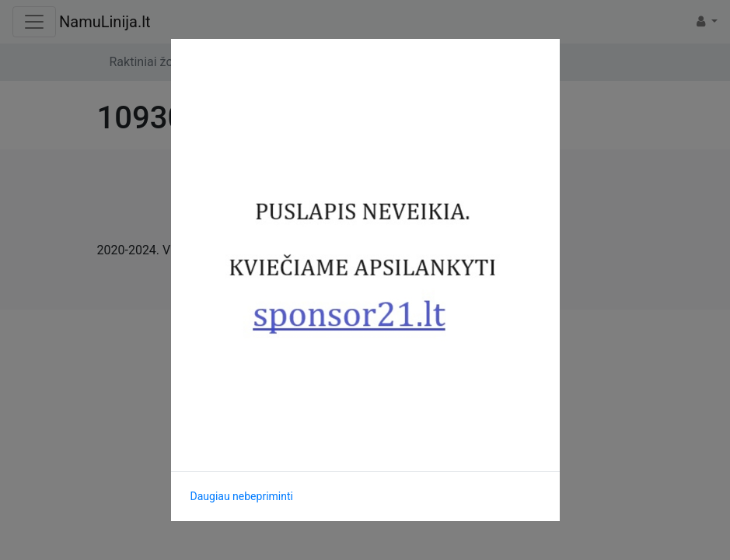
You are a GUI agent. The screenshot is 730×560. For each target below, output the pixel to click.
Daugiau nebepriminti (242, 496)
